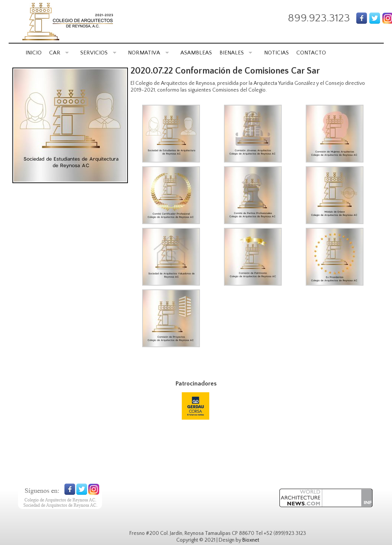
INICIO (34, 53)
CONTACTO (311, 53)
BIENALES (236, 53)
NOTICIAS (276, 53)
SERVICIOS (98, 53)
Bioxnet (251, 540)
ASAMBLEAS (196, 53)
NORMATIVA (148, 53)
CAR (59, 53)
